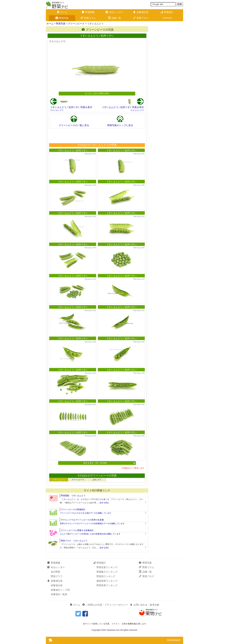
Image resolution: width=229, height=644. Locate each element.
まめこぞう (97, 480)
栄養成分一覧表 (59, 594)
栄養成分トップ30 (60, 590)
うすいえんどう (59, 480)
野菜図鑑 (88, 12)
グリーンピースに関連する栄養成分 (77, 530)
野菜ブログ (141, 18)
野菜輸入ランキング (107, 572)
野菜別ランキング (106, 576)
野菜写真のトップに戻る (120, 125)
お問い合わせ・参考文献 (145, 605)
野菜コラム (88, 18)
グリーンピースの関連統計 (73, 509)
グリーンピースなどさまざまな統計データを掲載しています (86, 513)
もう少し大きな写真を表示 (97, 93)
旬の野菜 (55, 572)
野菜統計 (167, 12)
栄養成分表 (141, 12)
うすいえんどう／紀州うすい (73, 150)
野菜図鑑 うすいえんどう (73, 496)
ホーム (62, 12)
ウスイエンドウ (57, 110)
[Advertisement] (97, 136)
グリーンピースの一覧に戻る (74, 125)
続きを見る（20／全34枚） (109, 463)
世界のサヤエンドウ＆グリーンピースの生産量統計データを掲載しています (92, 524)
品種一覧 (114, 18)
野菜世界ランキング (107, 585)
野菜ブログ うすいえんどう (74, 541)
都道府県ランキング (107, 581)
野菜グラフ (57, 576)
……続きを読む (103, 503)
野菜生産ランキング (107, 567)
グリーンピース (76, 24)
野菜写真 (62, 18)
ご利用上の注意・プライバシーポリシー (105, 605)
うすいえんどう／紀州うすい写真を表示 (71, 107)
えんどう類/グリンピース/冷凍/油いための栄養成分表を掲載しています (90, 534)
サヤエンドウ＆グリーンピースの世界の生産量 (82, 520)
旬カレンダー (114, 12)
